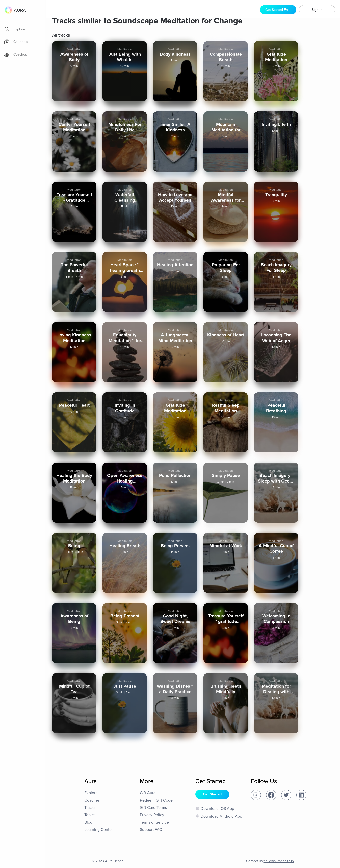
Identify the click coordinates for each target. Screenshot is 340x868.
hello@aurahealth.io (279, 861)
